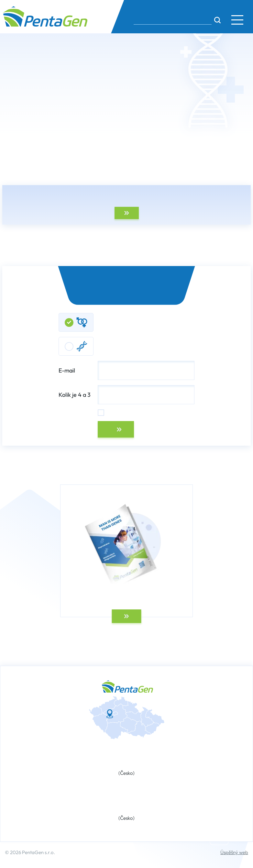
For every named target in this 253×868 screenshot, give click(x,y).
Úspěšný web (234, 852)
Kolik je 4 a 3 (75, 395)
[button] (237, 20)
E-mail (126, 370)
